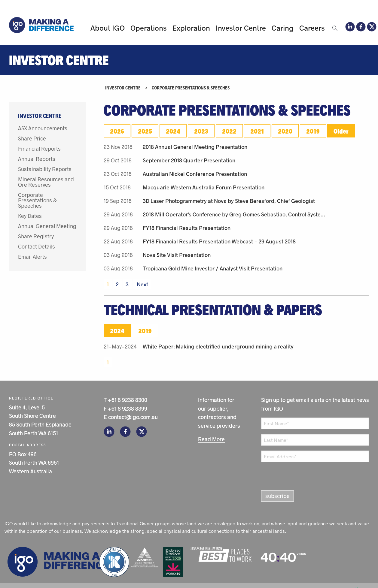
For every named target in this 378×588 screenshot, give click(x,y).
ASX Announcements (43, 128)
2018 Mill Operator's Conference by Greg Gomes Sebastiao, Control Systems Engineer (236, 214)
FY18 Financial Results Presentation (187, 228)
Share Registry (36, 236)
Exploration (191, 28)
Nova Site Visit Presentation (177, 255)
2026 (117, 131)
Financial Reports (39, 149)
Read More (211, 439)
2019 (313, 131)
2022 (229, 131)
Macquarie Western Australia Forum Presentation (204, 187)
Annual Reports (37, 159)
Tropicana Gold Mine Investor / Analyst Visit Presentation (213, 268)
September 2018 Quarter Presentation (189, 160)
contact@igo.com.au (133, 417)
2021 (257, 131)
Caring (283, 28)
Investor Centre (241, 28)
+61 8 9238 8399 (128, 409)
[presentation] (292, 475)
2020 (285, 131)
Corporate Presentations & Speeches (37, 200)
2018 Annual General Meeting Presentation (195, 147)
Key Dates (30, 216)
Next (142, 284)
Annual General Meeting (47, 226)
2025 (145, 131)
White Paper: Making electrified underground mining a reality (218, 346)
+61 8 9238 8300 (128, 400)
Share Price (32, 138)
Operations (149, 28)
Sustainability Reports (45, 169)
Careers (312, 28)
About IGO (108, 28)
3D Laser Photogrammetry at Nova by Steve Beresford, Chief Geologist (229, 201)
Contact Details (37, 246)
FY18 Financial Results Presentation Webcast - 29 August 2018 (219, 241)
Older (341, 131)
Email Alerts (32, 257)
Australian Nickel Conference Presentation (195, 174)
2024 (173, 131)
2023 (201, 131)
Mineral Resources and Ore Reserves (46, 182)
